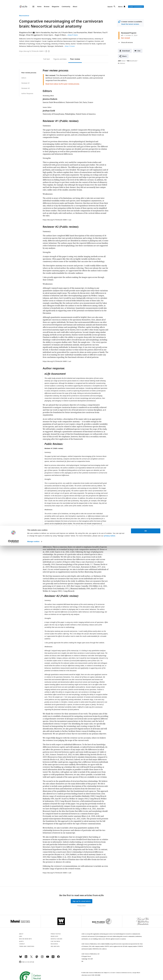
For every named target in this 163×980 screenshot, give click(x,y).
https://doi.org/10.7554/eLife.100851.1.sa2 (57, 220)
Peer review (75, 59)
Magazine (56, 7)
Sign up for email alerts (82, 901)
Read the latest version (130, 24)
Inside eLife (54, 936)
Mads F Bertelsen (95, 32)
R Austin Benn (67, 32)
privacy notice (110, 970)
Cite (139, 51)
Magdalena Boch (27, 32)
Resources (54, 944)
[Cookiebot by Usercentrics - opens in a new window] (13, 976)
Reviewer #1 (26, 83)
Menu (32, 7)
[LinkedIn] (26, 958)
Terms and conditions (27, 946)
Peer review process (29, 73)
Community (66, 7)
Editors (24, 78)
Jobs (21, 936)
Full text (47, 59)
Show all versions (127, 42)
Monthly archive (56, 939)
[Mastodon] (37, 958)
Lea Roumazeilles (80, 32)
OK (146, 965)
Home (39, 7)
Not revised (126, 38)
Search (110, 7)
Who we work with (25, 939)
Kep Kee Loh (56, 32)
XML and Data (55, 946)
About (75, 7)
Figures (56, 59)
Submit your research (136, 7)
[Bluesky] (21, 958)
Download (126, 51)
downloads (132, 61)
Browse (47, 7)
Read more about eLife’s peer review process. (63, 84)
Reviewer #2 (26, 88)
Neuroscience (24, 16)
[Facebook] (58, 958)
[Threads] (53, 958)
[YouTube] (48, 958)
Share (124, 56)
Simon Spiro (48, 35)
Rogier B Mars (60, 35)
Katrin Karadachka (43, 32)
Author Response (27, 93)
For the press (55, 941)
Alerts (120, 7)
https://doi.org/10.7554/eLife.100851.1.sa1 (57, 361)
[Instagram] (42, 958)
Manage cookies (33, 976)
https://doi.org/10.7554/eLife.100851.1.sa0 (57, 873)
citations (121, 63)
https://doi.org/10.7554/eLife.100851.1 (32, 51)
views (122, 61)
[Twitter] (31, 958)
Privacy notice (81, 906)
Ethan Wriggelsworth (34, 35)
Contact (22, 944)
